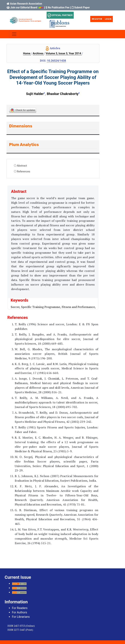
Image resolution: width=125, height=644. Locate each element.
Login (108, 19)
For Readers (20, 608)
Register (97, 19)
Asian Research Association (26, 4)
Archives (38, 53)
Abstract (22, 166)
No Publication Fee (59, 7)
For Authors (20, 612)
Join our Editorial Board (24, 7)
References (24, 171)
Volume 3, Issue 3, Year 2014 (64, 53)
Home (27, 53)
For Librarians (21, 617)
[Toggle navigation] (14, 34)
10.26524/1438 (56, 61)
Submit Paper (82, 7)
